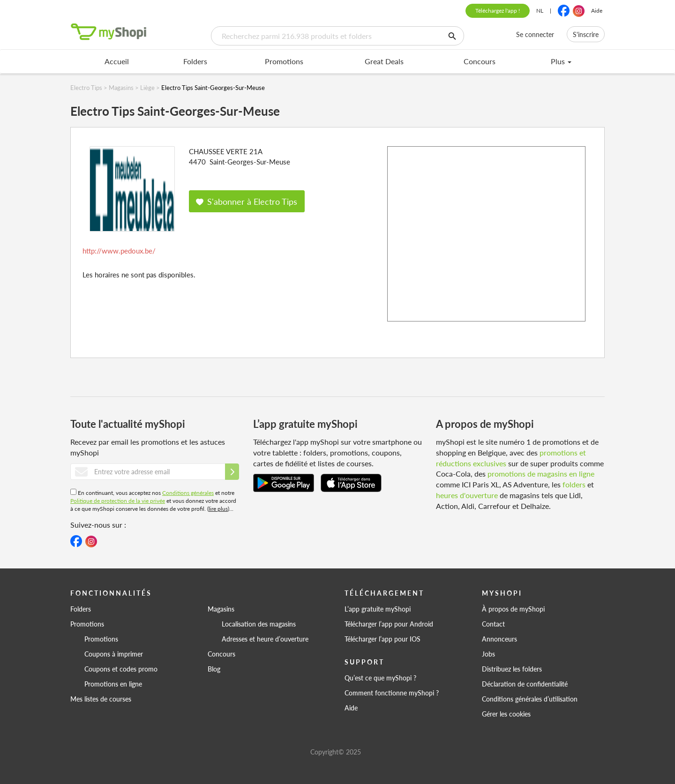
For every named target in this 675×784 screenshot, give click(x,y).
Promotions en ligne (113, 684)
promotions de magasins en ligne (541, 474)
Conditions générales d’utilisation (530, 699)
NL (540, 11)
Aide (597, 11)
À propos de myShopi (513, 609)
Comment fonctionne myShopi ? (392, 693)
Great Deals (384, 61)
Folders (195, 61)
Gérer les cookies (506, 714)
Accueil (117, 61)
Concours (480, 61)
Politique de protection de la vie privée (118, 501)
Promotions (284, 61)
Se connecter (535, 34)
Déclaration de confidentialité (525, 684)
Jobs (488, 654)
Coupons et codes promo (121, 669)
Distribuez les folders (512, 669)
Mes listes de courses (101, 699)
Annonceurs (499, 639)
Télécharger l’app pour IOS (382, 639)
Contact (493, 624)
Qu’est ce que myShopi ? (380, 678)
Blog (214, 669)
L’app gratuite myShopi (378, 609)
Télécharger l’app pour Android (389, 624)
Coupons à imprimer (114, 654)
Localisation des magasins (259, 624)
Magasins (221, 609)
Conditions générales (188, 493)
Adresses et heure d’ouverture (265, 639)
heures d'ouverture (467, 495)
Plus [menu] (561, 61)
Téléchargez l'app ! (498, 11)
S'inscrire (586, 34)
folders (574, 484)
